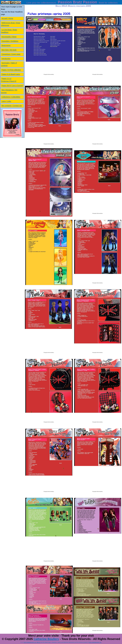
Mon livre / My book (9, 50)
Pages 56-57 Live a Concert (12, 86)
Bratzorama (6, 45)
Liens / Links (6, 101)
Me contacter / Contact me (12, 106)
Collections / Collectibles (11, 97)
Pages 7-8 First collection (11, 70)
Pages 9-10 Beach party (11, 74)
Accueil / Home (7, 18)
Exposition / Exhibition (10, 41)
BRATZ (38, 642)
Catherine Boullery (46, 639)
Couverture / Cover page (11, 54)
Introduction (6, 59)
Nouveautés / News (9, 37)
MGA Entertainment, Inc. (30, 642)
